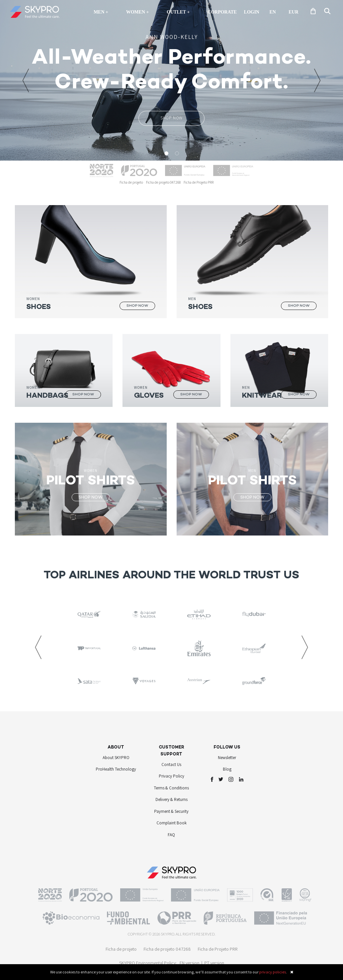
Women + (137, 12)
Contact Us (171, 765)
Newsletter (227, 758)
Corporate (222, 12)
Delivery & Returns (171, 799)
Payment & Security (171, 811)
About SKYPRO (116, 758)
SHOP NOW (171, 118)
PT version (214, 963)
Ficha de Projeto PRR (199, 182)
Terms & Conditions (171, 788)
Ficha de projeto (131, 182)
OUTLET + (178, 12)
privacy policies (273, 972)
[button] (26, 80)
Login (252, 12)
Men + (102, 12)
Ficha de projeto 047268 (163, 182)
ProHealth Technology (116, 769)
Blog (227, 769)
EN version (189, 963)
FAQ (171, 835)
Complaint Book (171, 823)
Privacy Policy (171, 776)
